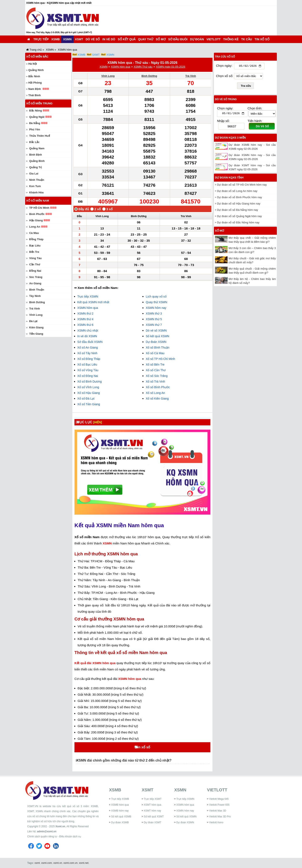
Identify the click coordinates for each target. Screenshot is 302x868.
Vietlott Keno (216, 822)
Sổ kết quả (127, 39)
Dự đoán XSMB (120, 822)
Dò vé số (93, 39)
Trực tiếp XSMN (88, 296)
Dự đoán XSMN (156, 342)
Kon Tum (35, 186)
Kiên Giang (36, 327)
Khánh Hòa (36, 192)
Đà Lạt (33, 321)
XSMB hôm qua (120, 805)
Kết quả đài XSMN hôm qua (95, 663)
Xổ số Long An (155, 393)
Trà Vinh (191, 76)
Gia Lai (34, 174)
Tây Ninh (35, 296)
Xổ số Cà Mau (155, 353)
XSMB (55, 39)
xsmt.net (84, 863)
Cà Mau (34, 233)
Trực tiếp (41, 39)
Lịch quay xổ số (156, 296)
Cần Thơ (35, 264)
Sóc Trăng (36, 277)
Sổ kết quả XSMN (158, 336)
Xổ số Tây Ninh (87, 353)
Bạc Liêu (35, 246)
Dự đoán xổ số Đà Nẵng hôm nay (238, 211)
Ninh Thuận (37, 180)
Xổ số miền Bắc (37, 57)
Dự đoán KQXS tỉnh (229, 179)
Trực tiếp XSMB (120, 799)
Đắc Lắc (34, 142)
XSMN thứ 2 (85, 313)
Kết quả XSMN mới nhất (93, 302)
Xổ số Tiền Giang (89, 404)
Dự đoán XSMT (153, 822)
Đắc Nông (35, 111)
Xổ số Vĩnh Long (88, 387)
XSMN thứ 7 (154, 325)
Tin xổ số (262, 39)
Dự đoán (197, 39)
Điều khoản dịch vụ (70, 837)
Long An (35, 227)
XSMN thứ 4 (85, 319)
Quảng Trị (35, 167)
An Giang (35, 283)
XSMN (67, 39)
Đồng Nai (35, 271)
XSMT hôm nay (152, 811)
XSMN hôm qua (121, 67)
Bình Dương (149, 76)
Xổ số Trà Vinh (155, 382)
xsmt (37, 863)
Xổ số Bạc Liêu (87, 365)
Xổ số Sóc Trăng (157, 376)
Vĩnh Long (108, 76)
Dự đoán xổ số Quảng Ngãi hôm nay (239, 217)
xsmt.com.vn (71, 863)
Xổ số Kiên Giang (157, 399)
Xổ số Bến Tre (155, 365)
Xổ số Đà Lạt (86, 399)
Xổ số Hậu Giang (89, 393)
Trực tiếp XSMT (153, 799)
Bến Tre (34, 252)
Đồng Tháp (36, 239)
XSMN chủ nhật (88, 330)
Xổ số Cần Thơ (156, 370)
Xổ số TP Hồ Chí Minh (160, 359)
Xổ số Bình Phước (158, 387)
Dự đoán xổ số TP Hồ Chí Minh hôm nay (242, 186)
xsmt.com (46, 863)
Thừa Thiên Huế (39, 136)
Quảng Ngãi (37, 117)
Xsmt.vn (60, 826)
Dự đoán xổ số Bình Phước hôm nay (240, 198)
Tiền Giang (36, 334)
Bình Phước (37, 214)
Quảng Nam (37, 148)
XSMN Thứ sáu (143, 67)
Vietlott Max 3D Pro (220, 817)
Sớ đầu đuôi (178, 39)
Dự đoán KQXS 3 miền (230, 139)
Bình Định (36, 155)
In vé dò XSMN (87, 336)
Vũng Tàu (35, 258)
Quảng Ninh (36, 70)
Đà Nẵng (35, 123)
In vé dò (109, 39)
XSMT (79, 39)
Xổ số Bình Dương (90, 382)
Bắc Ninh (34, 76)
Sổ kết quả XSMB (121, 817)
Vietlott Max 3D (218, 811)
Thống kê (231, 39)
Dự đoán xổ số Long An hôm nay (237, 192)
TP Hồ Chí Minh (39, 208)
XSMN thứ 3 (154, 313)
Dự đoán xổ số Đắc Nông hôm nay (238, 224)
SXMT (96, 55)
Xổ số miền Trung (39, 103)
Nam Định (35, 89)
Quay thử (146, 39)
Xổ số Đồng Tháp (89, 359)
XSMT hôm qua (153, 805)
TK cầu (247, 39)
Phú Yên (35, 129)
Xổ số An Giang (88, 347)
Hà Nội (33, 64)
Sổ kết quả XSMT (154, 817)
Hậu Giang (36, 220)
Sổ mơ (161, 39)
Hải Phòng (35, 83)
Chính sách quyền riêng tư (42, 837)
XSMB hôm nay (120, 811)
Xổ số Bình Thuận (158, 347)
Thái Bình (34, 95)
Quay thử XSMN (156, 302)
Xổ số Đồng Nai (88, 376)
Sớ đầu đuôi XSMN (90, 342)
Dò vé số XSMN (156, 330)
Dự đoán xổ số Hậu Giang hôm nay (239, 205)
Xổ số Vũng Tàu (88, 370)
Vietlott (213, 39)
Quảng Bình (37, 161)
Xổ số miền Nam (38, 201)
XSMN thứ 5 (154, 319)
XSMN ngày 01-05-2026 (171, 67)
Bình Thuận (37, 290)
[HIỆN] (101, 422)
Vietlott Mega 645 (219, 799)
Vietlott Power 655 (219, 805)
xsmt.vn (58, 863)
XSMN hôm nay (156, 308)
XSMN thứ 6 (85, 325)
